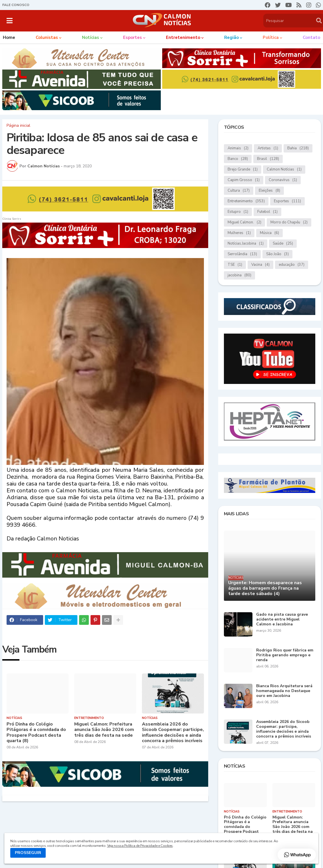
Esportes (287, 201)
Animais (238, 148)
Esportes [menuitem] (133, 37)
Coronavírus (283, 180)
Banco (238, 159)
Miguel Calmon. (244, 222)
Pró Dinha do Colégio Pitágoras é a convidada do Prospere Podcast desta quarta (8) (36, 733)
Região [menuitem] (231, 37)
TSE (235, 265)
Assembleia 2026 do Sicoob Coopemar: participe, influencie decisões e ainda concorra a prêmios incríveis (173, 733)
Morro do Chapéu (289, 222)
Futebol (267, 212)
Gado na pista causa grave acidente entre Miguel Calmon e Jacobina (282, 619)
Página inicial (18, 126)
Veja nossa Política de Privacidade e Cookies (140, 846)
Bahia (298, 148)
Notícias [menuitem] (91, 37)
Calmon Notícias (284, 170)
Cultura (239, 191)
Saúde (283, 244)
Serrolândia (242, 254)
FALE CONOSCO (16, 5)
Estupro (238, 212)
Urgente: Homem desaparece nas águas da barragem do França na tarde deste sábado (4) (265, 588)
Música (269, 233)
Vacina (260, 265)
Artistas (268, 148)
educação (292, 265)
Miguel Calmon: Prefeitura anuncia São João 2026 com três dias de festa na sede (104, 730)
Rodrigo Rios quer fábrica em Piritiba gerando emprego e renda (285, 655)
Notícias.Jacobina (246, 244)
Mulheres (239, 233)
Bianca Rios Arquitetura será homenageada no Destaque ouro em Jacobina (284, 691)
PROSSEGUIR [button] (28, 853)
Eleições (269, 191)
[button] (10, 21)
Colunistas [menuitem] (47, 37)
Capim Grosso (244, 180)
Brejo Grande (243, 170)
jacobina (239, 275)
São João (277, 254)
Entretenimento (246, 201)
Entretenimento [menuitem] (183, 37)
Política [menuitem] (271, 37)
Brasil (268, 159)
